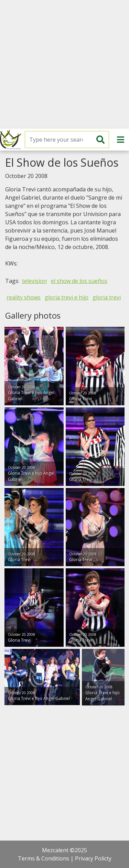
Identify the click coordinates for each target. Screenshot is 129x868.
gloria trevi (107, 297)
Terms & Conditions (44, 858)
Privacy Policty (93, 858)
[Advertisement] (64, 64)
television (34, 281)
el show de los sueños (79, 281)
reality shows (24, 297)
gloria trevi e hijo (67, 297)
